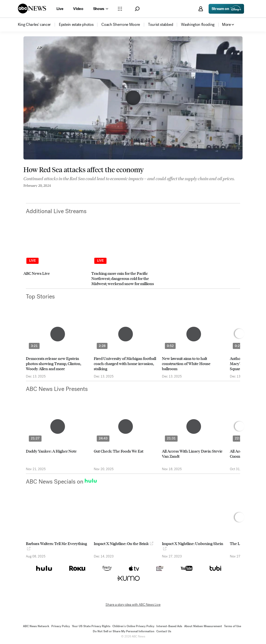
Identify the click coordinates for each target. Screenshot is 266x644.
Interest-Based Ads (169, 626)
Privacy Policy (61, 626)
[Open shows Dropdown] (101, 9)
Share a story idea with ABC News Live (133, 605)
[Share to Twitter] (34, 192)
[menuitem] (34, 25)
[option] (55, 258)
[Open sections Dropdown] (120, 9)
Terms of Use (233, 626)
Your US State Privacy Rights (91, 626)
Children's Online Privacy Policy (133, 626)
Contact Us (164, 631)
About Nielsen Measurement (203, 626)
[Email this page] (44, 192)
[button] (137, 9)
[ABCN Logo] (32, 9)
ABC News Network (36, 626)
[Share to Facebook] (25, 192)
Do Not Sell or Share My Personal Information (124, 631)
